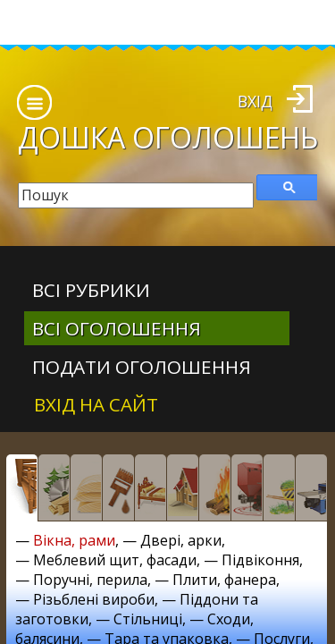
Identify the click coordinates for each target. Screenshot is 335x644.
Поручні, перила (90, 580)
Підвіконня (260, 560)
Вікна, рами (74, 540)
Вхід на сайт (96, 404)
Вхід (255, 101)
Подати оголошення (142, 367)
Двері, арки (181, 540)
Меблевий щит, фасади (115, 560)
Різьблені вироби (94, 599)
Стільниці (148, 619)
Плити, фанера (224, 580)
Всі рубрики (91, 290)
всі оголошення (117, 328)
